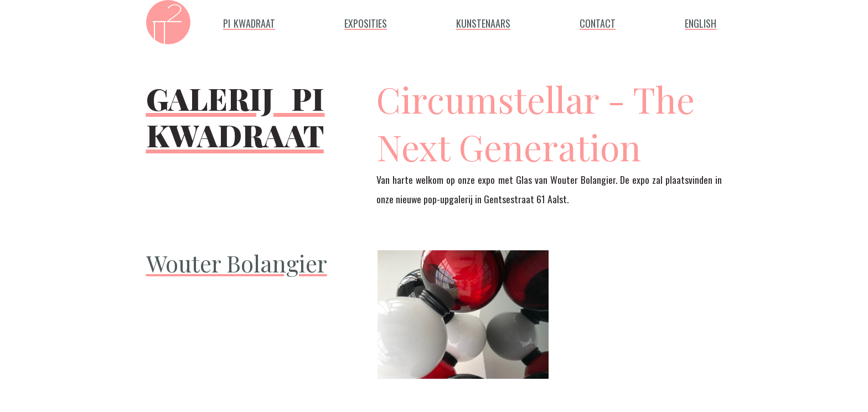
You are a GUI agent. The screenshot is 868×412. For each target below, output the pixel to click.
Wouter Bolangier (237, 263)
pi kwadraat (249, 21)
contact (598, 21)
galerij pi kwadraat (236, 111)
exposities (366, 21)
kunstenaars (483, 21)
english (701, 21)
